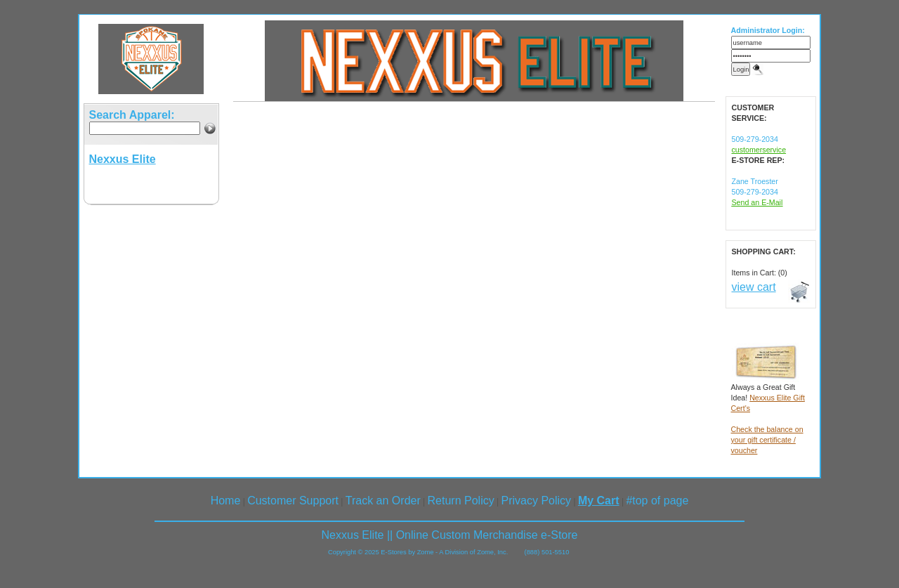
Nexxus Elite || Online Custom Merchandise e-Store (450, 535)
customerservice (759, 150)
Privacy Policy (537, 501)
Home (226, 501)
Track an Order (383, 501)
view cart (754, 287)
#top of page (657, 501)
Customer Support (293, 501)
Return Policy (461, 501)
